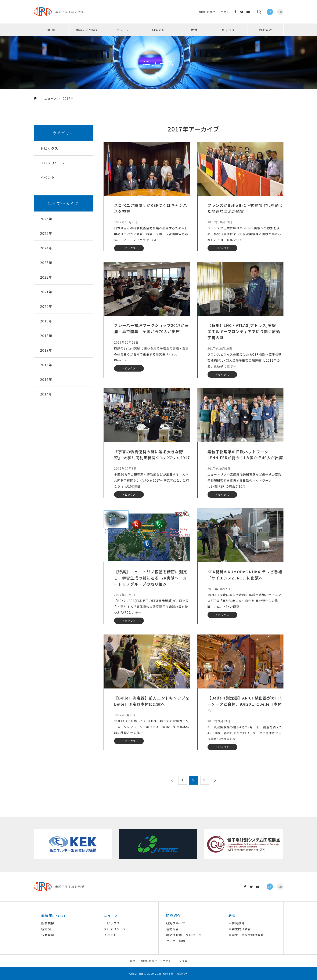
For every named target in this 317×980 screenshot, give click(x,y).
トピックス (112, 923)
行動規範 (48, 935)
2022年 (46, 277)
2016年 (46, 365)
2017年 (46, 350)
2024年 (46, 248)
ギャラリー (230, 30)
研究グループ (176, 923)
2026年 (46, 219)
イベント (110, 935)
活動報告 (172, 929)
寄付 (132, 961)
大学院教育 (237, 923)
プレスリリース (115, 929)
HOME (52, 30)
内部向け (265, 30)
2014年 (46, 394)
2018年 (46, 336)
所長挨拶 (48, 923)
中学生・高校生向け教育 (246, 935)
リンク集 (182, 961)
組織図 (46, 929)
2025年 (46, 233)
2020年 (46, 306)
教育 (194, 30)
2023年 (46, 263)
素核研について (87, 30)
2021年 (46, 292)
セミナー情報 (176, 941)
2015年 (46, 379)
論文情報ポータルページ (184, 935)
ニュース (123, 30)
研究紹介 (158, 30)
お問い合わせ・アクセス (214, 12)
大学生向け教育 (240, 929)
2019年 (46, 321)
